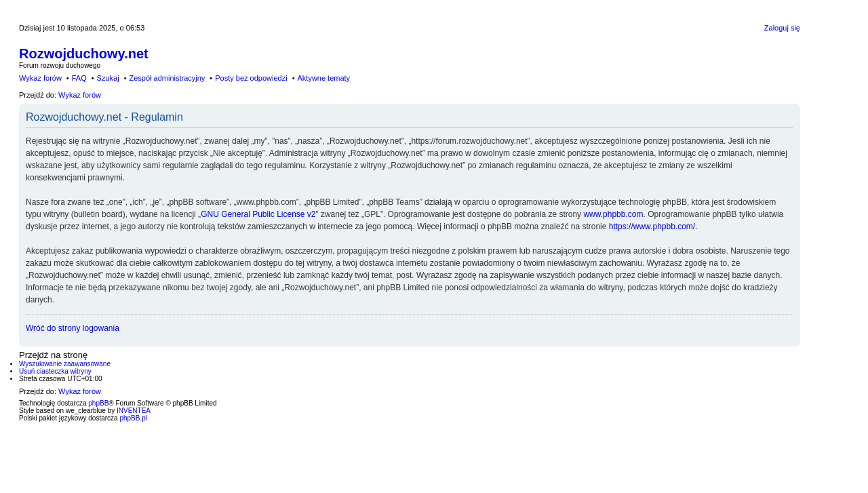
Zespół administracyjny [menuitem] (167, 78)
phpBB (98, 403)
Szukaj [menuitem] (108, 78)
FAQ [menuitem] (79, 78)
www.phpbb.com (613, 214)
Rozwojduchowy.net (84, 54)
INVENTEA (134, 411)
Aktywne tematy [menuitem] (323, 78)
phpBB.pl (133, 418)
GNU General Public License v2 (258, 214)
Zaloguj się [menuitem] (782, 28)
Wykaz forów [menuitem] (40, 78)
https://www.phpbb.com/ (652, 226)
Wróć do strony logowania (73, 328)
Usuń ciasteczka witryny (55, 371)
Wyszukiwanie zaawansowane (65, 364)
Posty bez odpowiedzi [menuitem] (251, 78)
